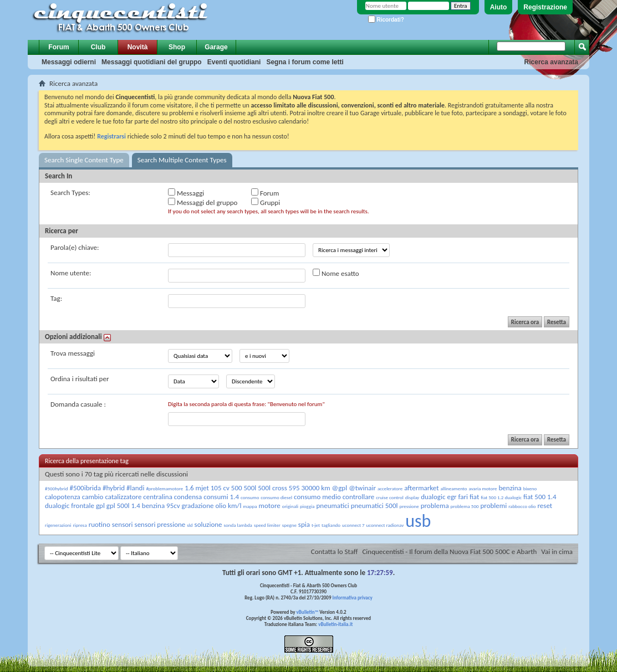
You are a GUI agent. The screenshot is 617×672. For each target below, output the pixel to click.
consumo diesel (276, 497)
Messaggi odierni (69, 62)
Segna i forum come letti (305, 62)
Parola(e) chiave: (75, 247)
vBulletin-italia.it (335, 624)
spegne (289, 525)
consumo (250, 497)
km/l (234, 506)
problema (435, 506)
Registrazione (545, 7)
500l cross (272, 488)
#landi (135, 488)
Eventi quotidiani (234, 62)
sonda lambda (238, 525)
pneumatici (333, 506)
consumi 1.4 (221, 497)
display (412, 497)
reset (545, 506)
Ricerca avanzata (551, 62)
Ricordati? (386, 20)
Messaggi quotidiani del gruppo (152, 62)
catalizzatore (123, 497)
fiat (474, 497)
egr (452, 497)
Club (98, 47)
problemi (494, 506)
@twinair (362, 488)
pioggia (307, 506)
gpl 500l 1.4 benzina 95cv (143, 506)
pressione (409, 506)
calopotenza (63, 497)
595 (294, 488)
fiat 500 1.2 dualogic (501, 497)
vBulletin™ (308, 612)
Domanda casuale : (78, 404)
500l (250, 488)
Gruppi (266, 202)
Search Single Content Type (84, 160)
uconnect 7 (353, 525)
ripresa (80, 525)
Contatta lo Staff (335, 552)
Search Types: (70, 193)
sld (190, 525)
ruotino (100, 524)
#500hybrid (56, 488)
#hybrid (114, 488)
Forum (58, 47)
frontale (83, 506)
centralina (158, 497)
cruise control (390, 497)
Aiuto (499, 7)
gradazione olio (204, 506)
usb (418, 521)
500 (237, 488)
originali (290, 506)
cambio (93, 497)
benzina (510, 488)
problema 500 (465, 506)
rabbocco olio (522, 506)
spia (304, 524)
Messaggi (186, 193)
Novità (138, 47)
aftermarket (421, 488)
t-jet (316, 525)
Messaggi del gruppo (203, 202)
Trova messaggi (73, 353)
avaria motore (483, 488)
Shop (177, 47)
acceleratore (390, 488)
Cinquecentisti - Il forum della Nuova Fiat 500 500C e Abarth (449, 552)
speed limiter (267, 525)
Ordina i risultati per (80, 379)
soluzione (208, 524)
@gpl (340, 488)
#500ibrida (85, 488)
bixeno (530, 488)
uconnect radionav (385, 525)
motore (270, 506)
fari (463, 497)
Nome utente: (71, 273)
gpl (100, 506)
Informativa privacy (352, 597)
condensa (188, 497)
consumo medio (317, 497)
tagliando (331, 525)
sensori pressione (160, 524)
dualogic (433, 497)
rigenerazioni (58, 525)
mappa (250, 506)
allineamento (454, 488)
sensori (123, 524)
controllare (359, 497)
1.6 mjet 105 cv (207, 488)
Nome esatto (336, 273)
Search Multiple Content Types (182, 160)
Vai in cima (557, 552)
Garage (216, 47)
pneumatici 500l (374, 506)
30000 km (315, 488)
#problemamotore (164, 488)
